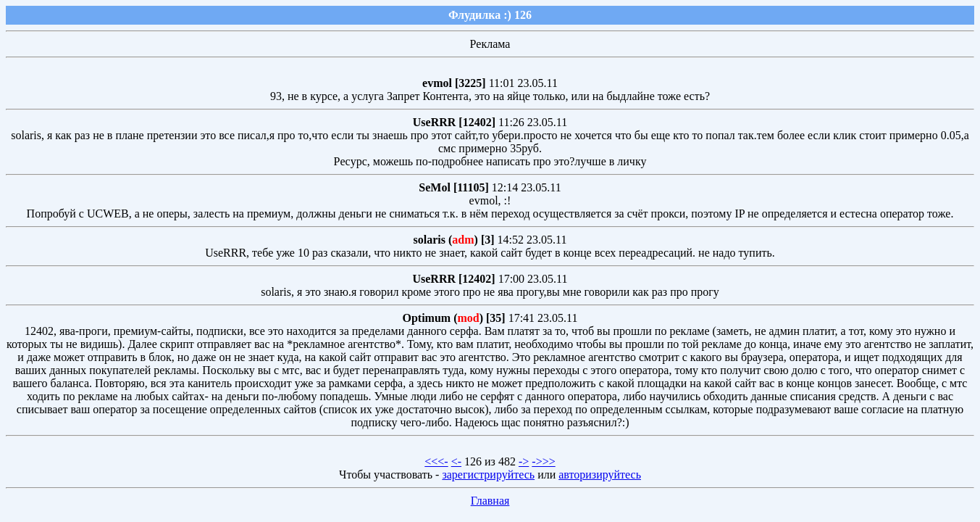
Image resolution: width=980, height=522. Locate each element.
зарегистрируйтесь (488, 475)
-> (524, 461)
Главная (490, 501)
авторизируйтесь (600, 475)
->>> (543, 461)
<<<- (436, 461)
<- (456, 461)
